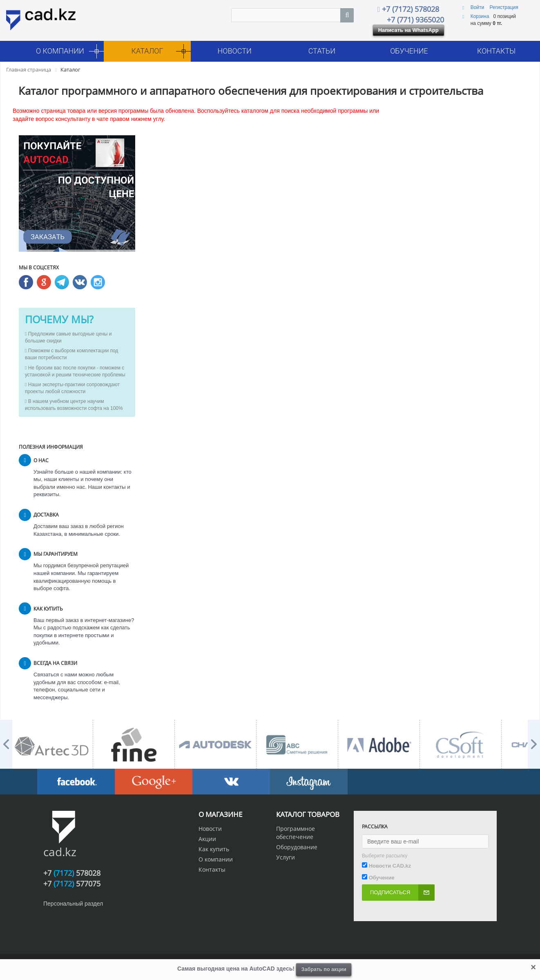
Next (534, 744)
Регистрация (504, 7)
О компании (216, 859)
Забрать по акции (324, 969)
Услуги (286, 857)
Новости (210, 829)
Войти (478, 7)
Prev (6, 744)
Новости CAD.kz (390, 866)
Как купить (214, 849)
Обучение (382, 878)
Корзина (480, 16)
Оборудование (297, 847)
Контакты (212, 869)
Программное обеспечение (296, 833)
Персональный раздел (73, 904)
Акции (207, 839)
